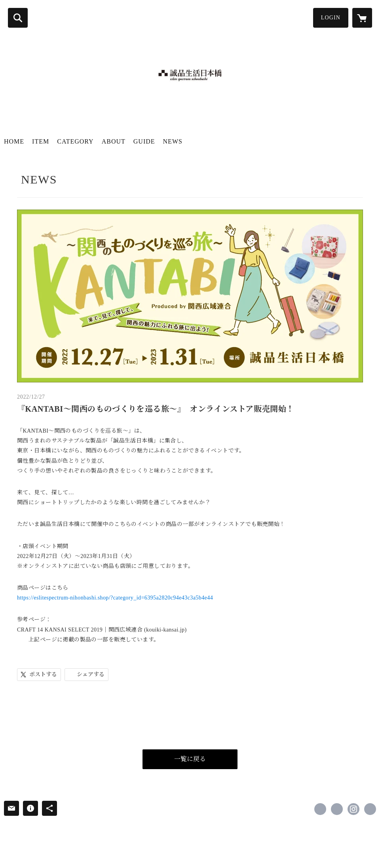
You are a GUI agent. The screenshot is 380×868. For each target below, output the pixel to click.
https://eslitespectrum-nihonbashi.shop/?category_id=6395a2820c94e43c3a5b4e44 (115, 598)
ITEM (41, 141)
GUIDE (144, 141)
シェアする (91, 674)
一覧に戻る (190, 759)
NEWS (173, 141)
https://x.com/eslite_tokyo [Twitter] (337, 809)
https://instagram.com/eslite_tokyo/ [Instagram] (353, 809)
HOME (14, 141)
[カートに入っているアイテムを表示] (362, 18)
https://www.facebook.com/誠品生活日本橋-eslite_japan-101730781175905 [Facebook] (320, 809)
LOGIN (331, 18)
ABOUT (114, 141)
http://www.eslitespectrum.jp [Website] (370, 809)
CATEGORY (75, 141)
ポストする (43, 674)
